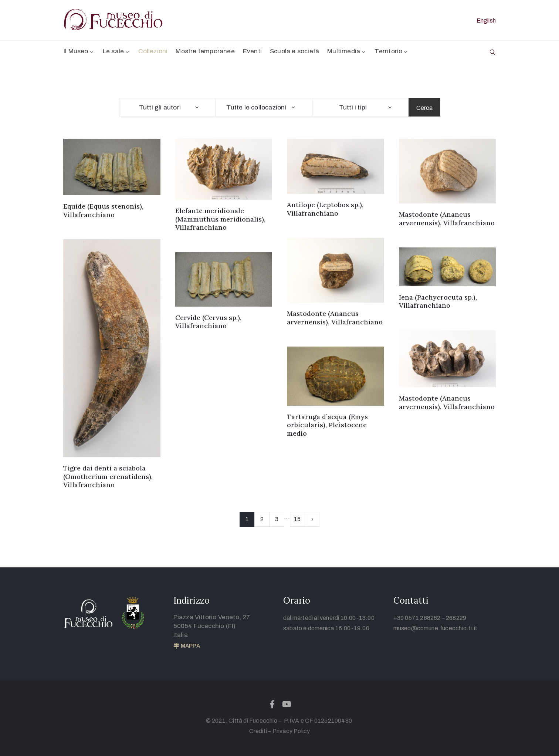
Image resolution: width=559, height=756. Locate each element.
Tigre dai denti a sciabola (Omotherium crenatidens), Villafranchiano (108, 476)
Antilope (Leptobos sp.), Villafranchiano (325, 209)
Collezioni (153, 51)
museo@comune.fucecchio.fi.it (436, 628)
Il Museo (79, 51)
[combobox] (167, 107)
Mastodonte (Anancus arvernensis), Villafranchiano (447, 219)
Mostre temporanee (205, 51)
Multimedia (347, 51)
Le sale (117, 51)
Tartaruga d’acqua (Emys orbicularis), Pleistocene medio (327, 425)
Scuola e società (294, 51)
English (486, 21)
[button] (187, 646)
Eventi (252, 51)
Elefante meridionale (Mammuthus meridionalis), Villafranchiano (220, 219)
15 (297, 519)
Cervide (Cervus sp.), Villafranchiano (208, 322)
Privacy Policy (291, 731)
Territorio (392, 51)
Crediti (258, 731)
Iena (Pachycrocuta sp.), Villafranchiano (438, 301)
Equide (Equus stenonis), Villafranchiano (103, 210)
